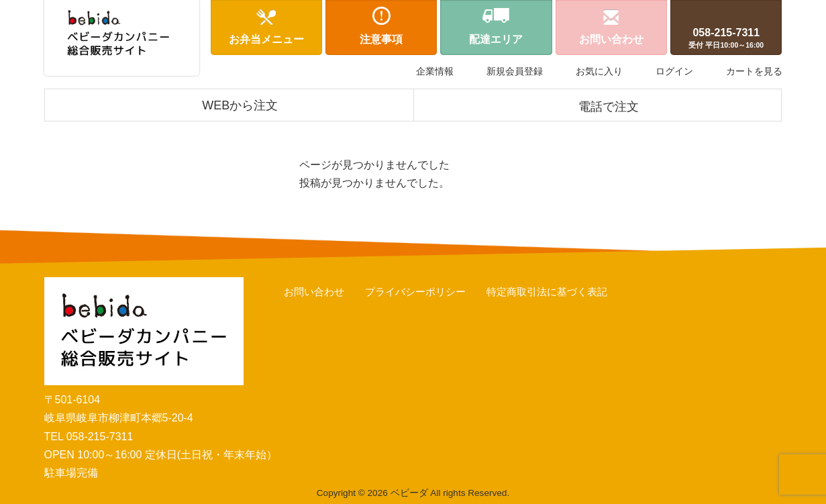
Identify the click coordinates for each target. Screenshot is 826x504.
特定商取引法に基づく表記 (547, 292)
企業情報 (435, 71)
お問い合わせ (314, 292)
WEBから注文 (240, 105)
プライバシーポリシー (415, 292)
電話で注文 (609, 107)
